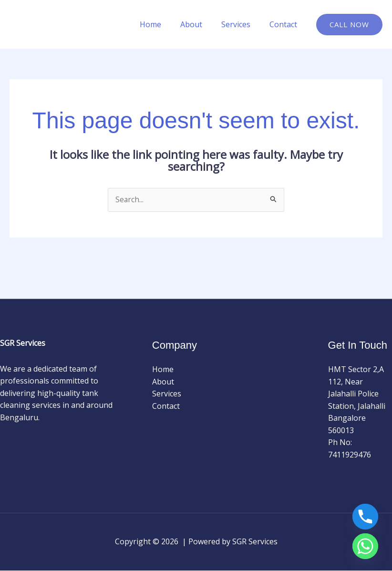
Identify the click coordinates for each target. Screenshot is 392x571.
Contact (285, 24)
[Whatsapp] (365, 546)
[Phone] (365, 517)
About (201, 24)
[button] (349, 25)
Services (242, 24)
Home (164, 24)
